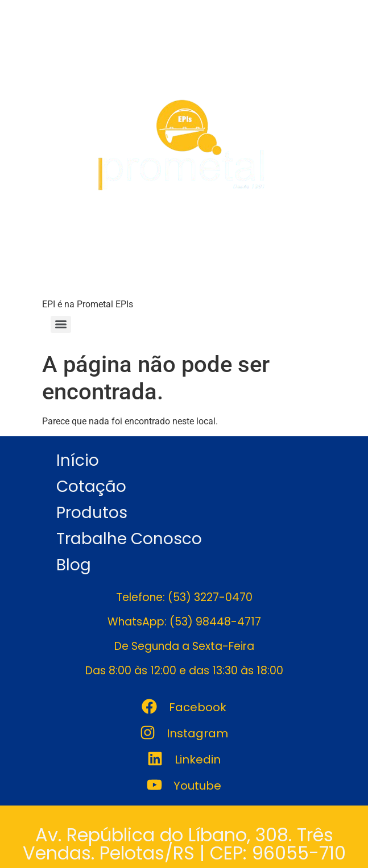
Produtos (92, 513)
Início (78, 460)
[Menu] (61, 324)
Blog (74, 565)
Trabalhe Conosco (129, 539)
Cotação (91, 487)
